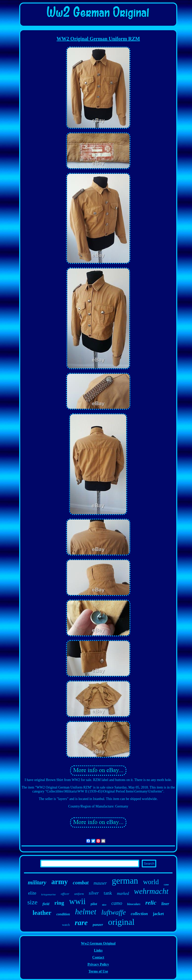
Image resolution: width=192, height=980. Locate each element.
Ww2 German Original (98, 943)
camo (117, 903)
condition (63, 914)
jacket (158, 914)
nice (104, 905)
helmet (86, 912)
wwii (77, 901)
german (125, 881)
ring (59, 903)
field (46, 904)
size (32, 902)
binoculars (134, 904)
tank (108, 893)
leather (42, 913)
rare (81, 922)
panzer (98, 925)
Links (98, 950)
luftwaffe (113, 912)
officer (65, 894)
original (121, 922)
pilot (94, 904)
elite (32, 893)
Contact (98, 957)
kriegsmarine (48, 894)
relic (151, 903)
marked (123, 893)
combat (81, 883)
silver (94, 893)
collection (139, 914)
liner (165, 904)
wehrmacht (151, 891)
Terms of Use (98, 971)
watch (66, 925)
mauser (100, 883)
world (151, 882)
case (166, 884)
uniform (79, 894)
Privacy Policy (98, 964)
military (37, 882)
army (59, 882)
